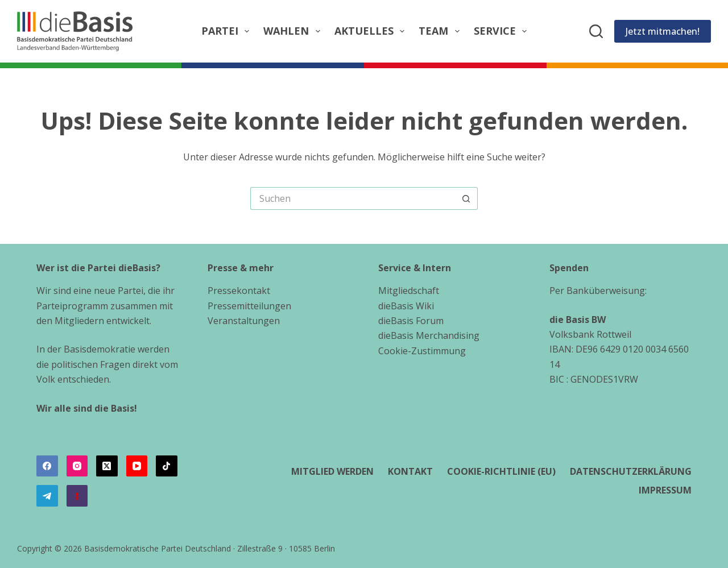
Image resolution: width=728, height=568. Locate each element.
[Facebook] (47, 466)
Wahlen (294, 31)
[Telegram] (47, 496)
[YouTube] (137, 466)
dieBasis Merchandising (429, 335)
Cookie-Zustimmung (422, 351)
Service (503, 31)
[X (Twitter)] (107, 466)
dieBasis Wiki (406, 306)
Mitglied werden (332, 472)
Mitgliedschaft (409, 291)
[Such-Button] (466, 198)
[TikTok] (167, 466)
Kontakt (410, 472)
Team (441, 31)
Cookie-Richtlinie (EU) (501, 472)
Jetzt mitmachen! (663, 31)
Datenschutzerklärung (631, 472)
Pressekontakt (239, 291)
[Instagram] (77, 466)
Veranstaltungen (244, 321)
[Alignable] (77, 496)
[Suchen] (596, 31)
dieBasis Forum (411, 321)
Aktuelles (372, 31)
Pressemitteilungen (249, 306)
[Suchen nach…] (353, 198)
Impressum (665, 490)
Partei (228, 31)
